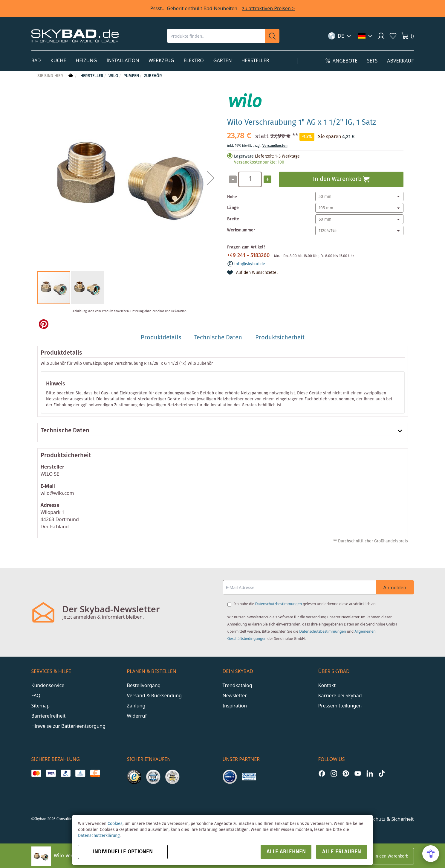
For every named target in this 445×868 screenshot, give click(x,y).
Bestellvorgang (144, 685)
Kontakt (327, 685)
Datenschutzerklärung (99, 836)
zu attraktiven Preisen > (268, 8)
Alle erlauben (342, 852)
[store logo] (75, 36)
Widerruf (137, 716)
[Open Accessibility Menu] (431, 854)
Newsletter (235, 695)
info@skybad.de (250, 264)
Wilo (113, 76)
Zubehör (153, 76)
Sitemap (41, 706)
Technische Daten (65, 431)
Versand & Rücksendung (154, 695)
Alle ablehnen (286, 852)
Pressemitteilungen (340, 706)
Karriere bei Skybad (340, 695)
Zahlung (136, 706)
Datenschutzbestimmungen (279, 604)
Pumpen (131, 76)
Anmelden (395, 588)
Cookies (115, 824)
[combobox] (216, 36)
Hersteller (92, 76)
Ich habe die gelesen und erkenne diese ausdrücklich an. (305, 604)
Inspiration (235, 706)
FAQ (36, 695)
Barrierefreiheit (49, 716)
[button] (340, 36)
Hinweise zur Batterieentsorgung (68, 726)
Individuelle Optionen (123, 852)
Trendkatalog (237, 685)
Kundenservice (48, 685)
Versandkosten (275, 146)
